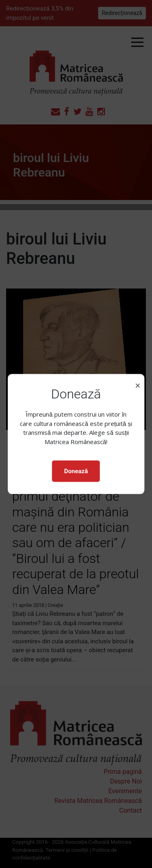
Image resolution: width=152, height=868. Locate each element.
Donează (76, 471)
